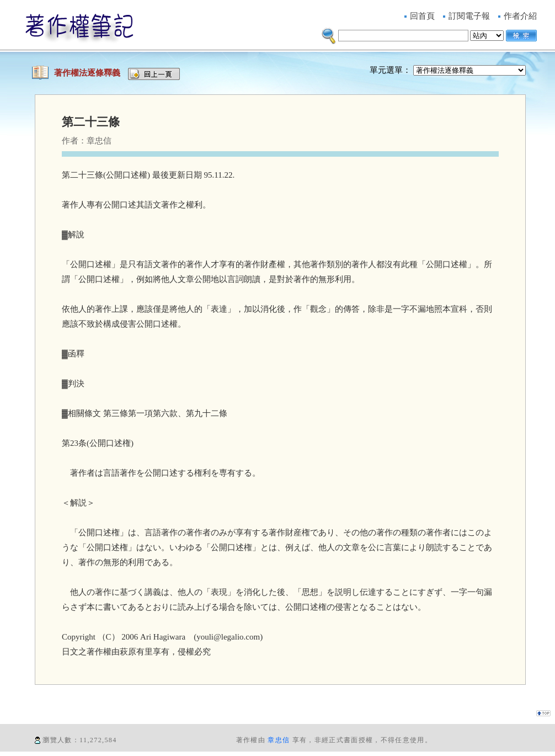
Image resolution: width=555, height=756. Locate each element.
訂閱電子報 (469, 16)
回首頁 (422, 16)
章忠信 (279, 740)
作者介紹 (520, 16)
